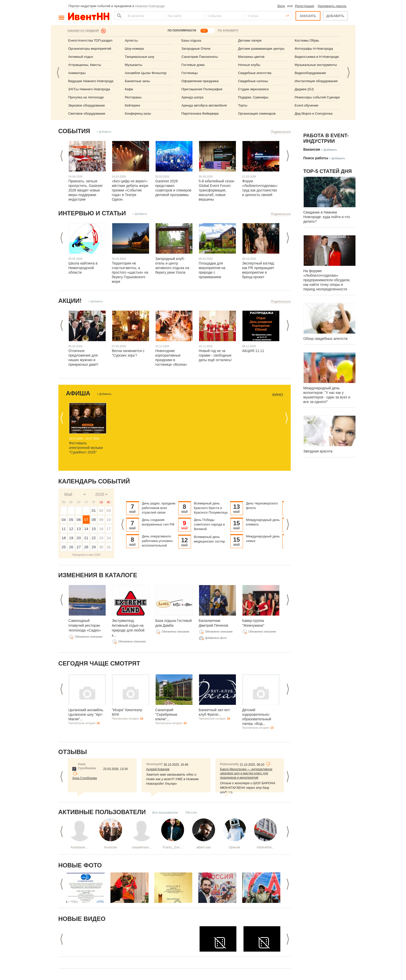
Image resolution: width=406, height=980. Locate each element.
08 (94, 520)
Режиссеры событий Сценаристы (320, 97)
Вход (281, 6)
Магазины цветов (251, 57)
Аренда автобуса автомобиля (204, 105)
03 (109, 510)
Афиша (78, 393)
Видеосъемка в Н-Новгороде (317, 57)
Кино (278, 395)
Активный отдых (81, 57)
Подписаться (281, 132)
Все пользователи (165, 813)
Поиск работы (316, 158)
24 (109, 538)
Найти (119, 16)
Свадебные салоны (253, 81)
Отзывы (73, 752)
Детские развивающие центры (261, 49)
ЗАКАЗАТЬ (308, 16)
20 (79, 538)
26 (71, 547)
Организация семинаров (257, 113)
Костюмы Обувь (307, 40)
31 (109, 547)
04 (64, 520)
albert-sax (204, 847)
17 (109, 529)
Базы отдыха (191, 40)
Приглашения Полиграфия (202, 89)
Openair (234, 847)
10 (109, 520)
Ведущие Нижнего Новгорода (91, 81)
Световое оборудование (87, 113)
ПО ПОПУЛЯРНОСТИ (182, 30)
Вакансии (312, 149)
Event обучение (307, 105)
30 (101, 547)
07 (86, 520)
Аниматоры (77, 73)
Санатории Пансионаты (200, 57)
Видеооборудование (311, 73)
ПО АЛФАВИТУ (228, 30)
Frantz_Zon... (173, 847)
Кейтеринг (133, 105)
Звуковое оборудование (87, 105)
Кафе (129, 89)
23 (101, 538)
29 (94, 547)
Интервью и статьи (92, 213)
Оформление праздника (200, 81)
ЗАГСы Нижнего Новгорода (89, 89)
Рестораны (133, 97)
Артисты (131, 40)
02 (101, 510)
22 (94, 538)
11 (64, 529)
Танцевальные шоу (140, 57)
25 (64, 547)
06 (79, 520)
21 (86, 538)
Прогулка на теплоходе (86, 97)
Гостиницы (190, 73)
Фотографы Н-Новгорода (314, 49)
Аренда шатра (193, 97)
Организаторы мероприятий (90, 49)
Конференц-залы (138, 113)
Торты (243, 105)
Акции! (70, 301)
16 (101, 529)
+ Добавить (104, 132)
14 (86, 529)
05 (71, 520)
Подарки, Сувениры (253, 97)
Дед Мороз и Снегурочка (314, 113)
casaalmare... (141, 847)
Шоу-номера (134, 49)
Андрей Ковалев (158, 769)
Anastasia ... (80, 847)
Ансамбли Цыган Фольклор (146, 73)
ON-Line (191, 813)
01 (94, 510)
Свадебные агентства (255, 73)
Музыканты (134, 65)
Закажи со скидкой (83, 31)
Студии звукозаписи (254, 89)
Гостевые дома (193, 65)
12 (71, 529)
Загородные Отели (196, 49)
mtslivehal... (265, 847)
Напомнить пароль (332, 6)
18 (64, 538)
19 (71, 538)
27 (79, 547)
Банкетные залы (137, 81)
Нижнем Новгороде (150, 6)
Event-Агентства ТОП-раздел (90, 40)
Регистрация (304, 6)
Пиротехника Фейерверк (200, 113)
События (74, 131)
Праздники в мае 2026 (86, 555)
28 (86, 547)
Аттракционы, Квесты (85, 65)
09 (101, 520)
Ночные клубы (249, 65)
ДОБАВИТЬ (335, 16)
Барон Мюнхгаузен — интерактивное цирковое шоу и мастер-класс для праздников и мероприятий (246, 774)
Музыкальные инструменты (316, 65)
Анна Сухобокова (85, 778)
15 (94, 529)
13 (79, 529)
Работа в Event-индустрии (326, 138)
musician (111, 847)
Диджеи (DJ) (304, 89)
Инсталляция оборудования (316, 81)
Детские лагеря (250, 40)
